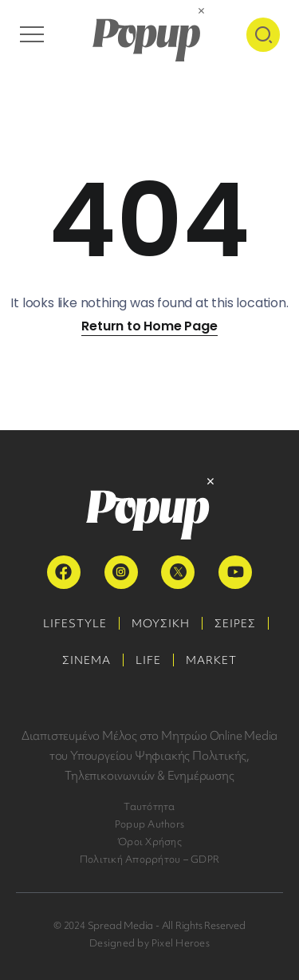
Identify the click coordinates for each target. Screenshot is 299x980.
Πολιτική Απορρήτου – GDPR (149, 859)
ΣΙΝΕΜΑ (87, 660)
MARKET (211, 660)
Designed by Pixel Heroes (149, 943)
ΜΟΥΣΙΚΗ (161, 623)
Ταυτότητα (149, 806)
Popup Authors (149, 824)
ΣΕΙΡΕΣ (235, 623)
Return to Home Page (149, 326)
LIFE (148, 660)
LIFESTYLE (75, 623)
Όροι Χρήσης (149, 842)
